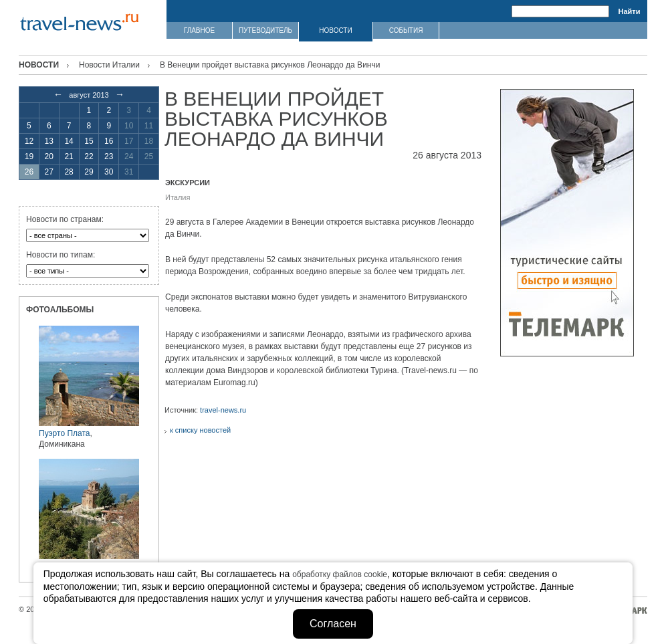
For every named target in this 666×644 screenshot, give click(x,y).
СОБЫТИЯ (406, 30)
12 (29, 141)
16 (109, 141)
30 (109, 172)
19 (29, 156)
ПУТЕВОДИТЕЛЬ (265, 30)
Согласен (333, 624)
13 (49, 141)
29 (89, 172)
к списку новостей (200, 430)
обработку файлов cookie (340, 574)
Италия (178, 197)
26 (29, 172)
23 (109, 156)
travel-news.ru (223, 410)
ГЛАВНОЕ (199, 30)
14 (69, 141)
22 (89, 156)
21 (69, 156)
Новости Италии (109, 65)
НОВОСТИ (335, 30)
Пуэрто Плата (64, 433)
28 (69, 172)
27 (49, 172)
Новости (39, 65)
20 (49, 156)
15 (89, 141)
